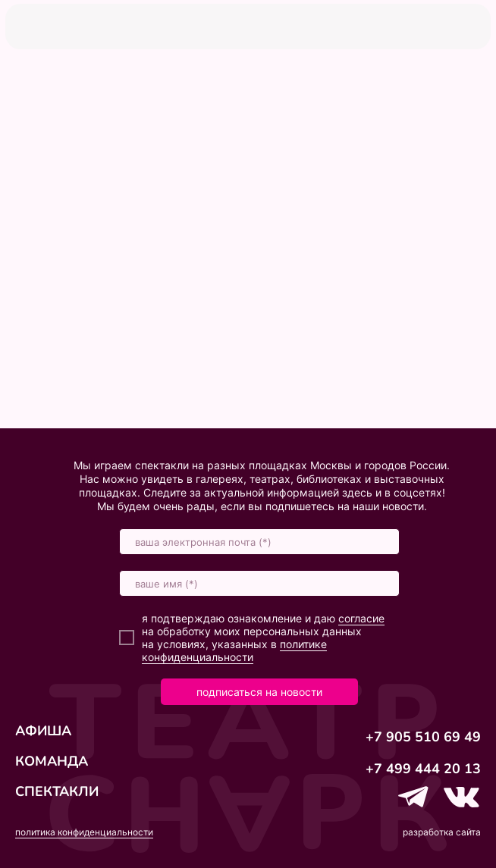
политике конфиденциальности (234, 650)
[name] (259, 583)
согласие (361, 618)
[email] (259, 542)
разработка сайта (442, 832)
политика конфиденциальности (84, 832)
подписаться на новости (259, 692)
